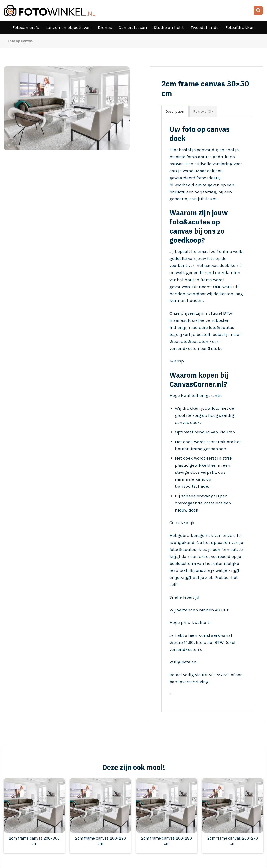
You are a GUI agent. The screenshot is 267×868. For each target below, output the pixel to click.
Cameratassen (133, 28)
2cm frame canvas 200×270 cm (233, 841)
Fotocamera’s (26, 28)
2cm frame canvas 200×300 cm (34, 841)
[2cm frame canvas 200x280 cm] (167, 805)
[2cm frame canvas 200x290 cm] (100, 805)
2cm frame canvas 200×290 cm (101, 841)
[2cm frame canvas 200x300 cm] (34, 805)
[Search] (258, 10)
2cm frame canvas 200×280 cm (166, 841)
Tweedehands (204, 28)
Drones (105, 28)
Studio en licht (169, 28)
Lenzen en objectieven (68, 28)
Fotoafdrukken (240, 28)
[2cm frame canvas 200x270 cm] (233, 805)
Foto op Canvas (20, 41)
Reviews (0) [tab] (203, 112)
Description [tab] (175, 112)
